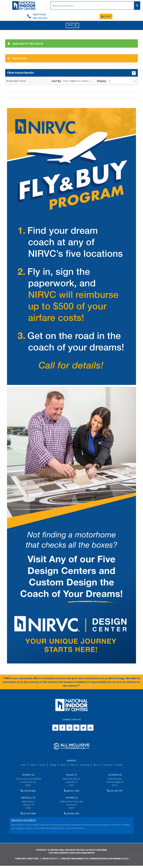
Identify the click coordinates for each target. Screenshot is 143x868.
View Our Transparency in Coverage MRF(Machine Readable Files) (95, 861)
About (97, 765)
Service (41, 765)
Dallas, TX (72, 775)
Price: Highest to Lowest (77, 82)
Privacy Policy (50, 861)
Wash (63, 765)
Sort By (56, 82)
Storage (52, 765)
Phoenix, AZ (72, 799)
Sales (31, 765)
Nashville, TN (28, 799)
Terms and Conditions (27, 861)
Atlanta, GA (28, 775)
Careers (121, 765)
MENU (73, 26)
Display (102, 82)
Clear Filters (18, 59)
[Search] (92, 6)
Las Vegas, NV (115, 775)
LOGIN (106, 17)
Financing (85, 765)
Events (73, 765)
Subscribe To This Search (26, 44)
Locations (109, 765)
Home (21, 765)
